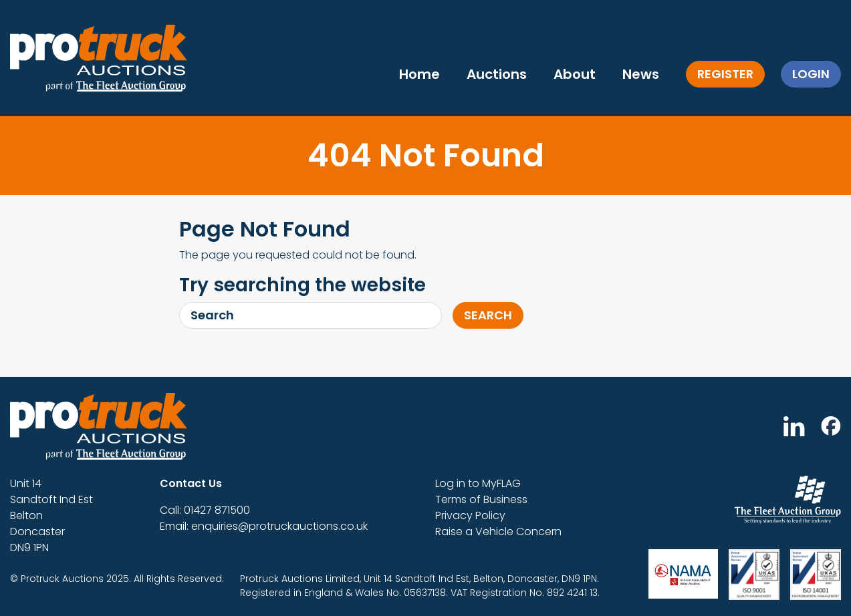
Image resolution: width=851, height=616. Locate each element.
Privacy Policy (470, 515)
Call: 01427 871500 (205, 510)
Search (488, 315)
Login (811, 74)
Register (725, 74)
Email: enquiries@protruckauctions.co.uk (264, 526)
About (575, 74)
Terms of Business (481, 499)
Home (419, 74)
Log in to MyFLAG (478, 483)
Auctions (497, 74)
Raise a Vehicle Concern (498, 531)
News (641, 74)
